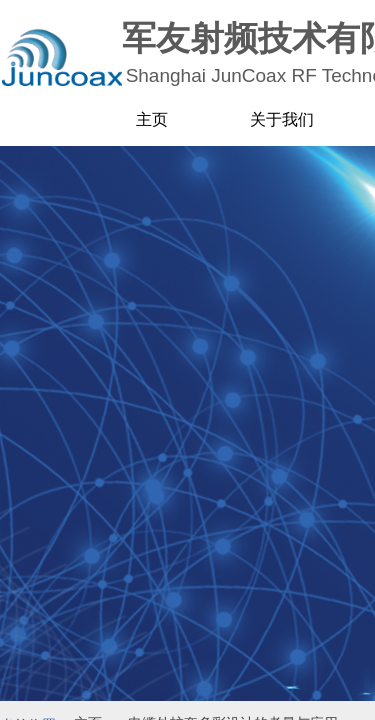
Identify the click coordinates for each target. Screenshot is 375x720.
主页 (152, 119)
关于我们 (282, 119)
